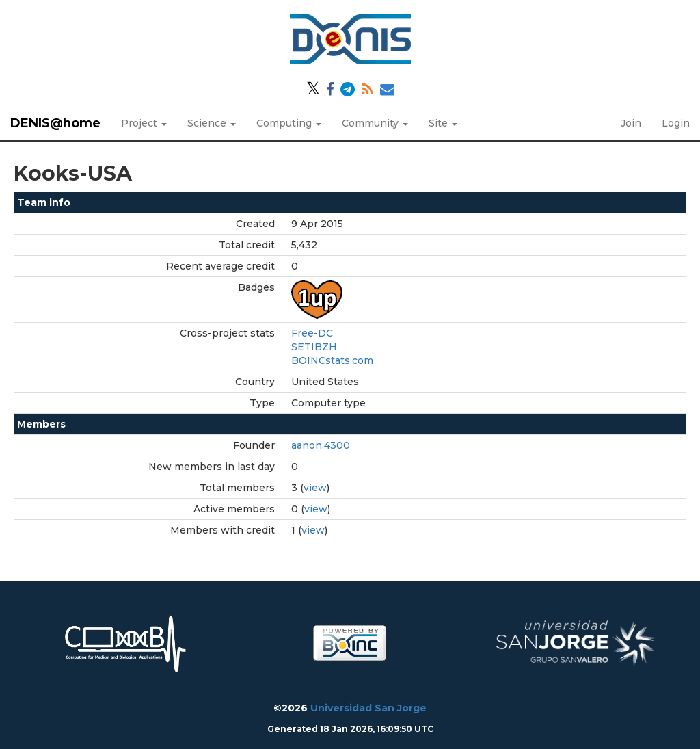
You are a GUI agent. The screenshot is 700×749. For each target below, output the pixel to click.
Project (144, 123)
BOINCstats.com (332, 360)
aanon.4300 (321, 445)
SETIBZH (314, 347)
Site (443, 123)
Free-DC (312, 333)
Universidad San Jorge (368, 708)
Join (631, 123)
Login (676, 123)
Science (212, 123)
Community (375, 123)
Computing (289, 123)
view (315, 488)
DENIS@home (55, 123)
